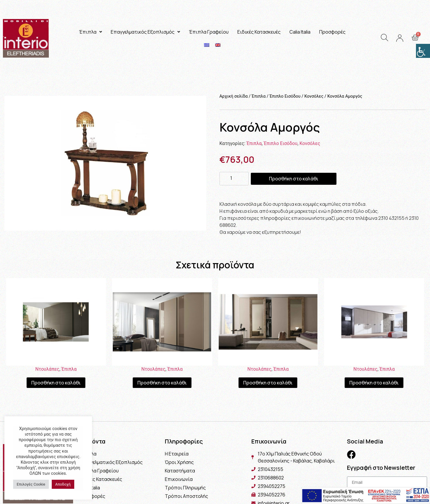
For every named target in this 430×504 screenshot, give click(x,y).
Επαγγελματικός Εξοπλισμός (145, 32)
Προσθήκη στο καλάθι (294, 179)
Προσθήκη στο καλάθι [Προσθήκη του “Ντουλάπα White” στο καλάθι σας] (374, 383)
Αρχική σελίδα (234, 96)
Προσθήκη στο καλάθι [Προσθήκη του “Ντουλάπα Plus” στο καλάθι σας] (268, 383)
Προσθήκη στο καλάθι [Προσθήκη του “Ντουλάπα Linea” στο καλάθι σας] (56, 383)
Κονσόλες (314, 96)
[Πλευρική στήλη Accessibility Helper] (423, 51)
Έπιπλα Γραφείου (209, 32)
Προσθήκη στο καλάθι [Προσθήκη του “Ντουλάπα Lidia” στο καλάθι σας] (162, 383)
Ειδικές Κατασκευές (259, 32)
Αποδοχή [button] (63, 484)
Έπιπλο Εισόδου (285, 96)
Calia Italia (300, 32)
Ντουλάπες (47, 369)
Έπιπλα (90, 32)
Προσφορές (332, 32)
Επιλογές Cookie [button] (31, 484)
